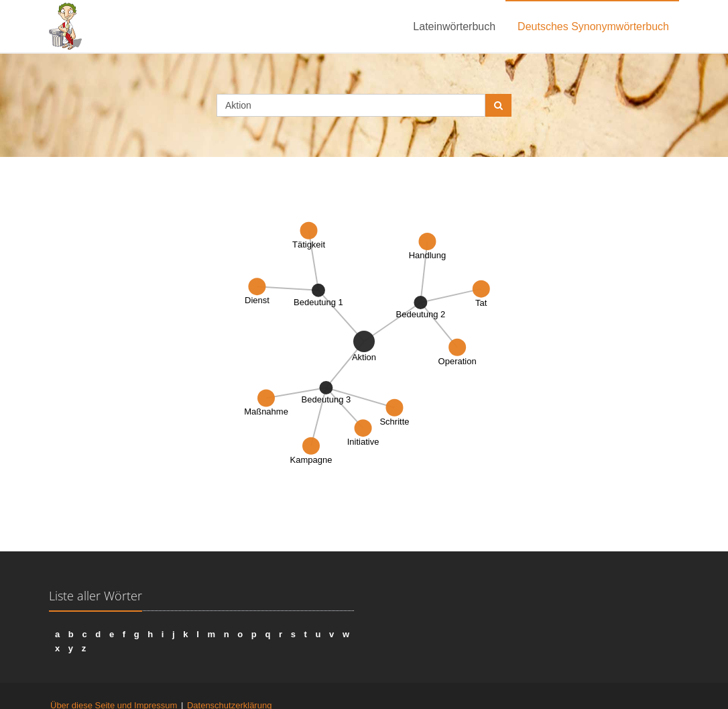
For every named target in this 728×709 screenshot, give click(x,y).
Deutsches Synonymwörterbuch (593, 26)
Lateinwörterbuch (454, 26)
